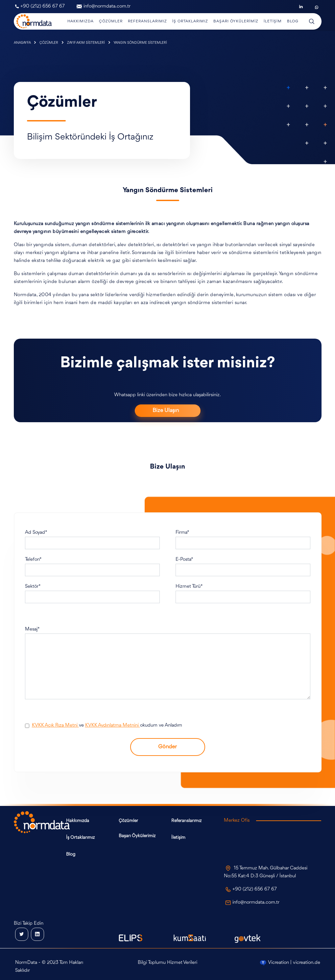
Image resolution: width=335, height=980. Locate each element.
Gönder (167, 747)
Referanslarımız (186, 821)
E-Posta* (184, 560)
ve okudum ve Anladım (107, 725)
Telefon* (33, 560)
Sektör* (33, 587)
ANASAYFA (23, 43)
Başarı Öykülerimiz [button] (236, 21)
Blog (71, 854)
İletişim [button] (273, 21)
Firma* (182, 533)
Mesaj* (32, 629)
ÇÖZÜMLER (49, 43)
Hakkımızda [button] (81, 21)
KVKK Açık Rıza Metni (55, 725)
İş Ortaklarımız (80, 838)
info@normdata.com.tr (104, 6)
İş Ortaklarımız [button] (190, 21)
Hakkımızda (78, 821)
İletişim (178, 838)
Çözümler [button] (111, 21)
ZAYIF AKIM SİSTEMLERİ (86, 43)
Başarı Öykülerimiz (137, 836)
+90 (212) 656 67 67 (40, 6)
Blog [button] (293, 21)
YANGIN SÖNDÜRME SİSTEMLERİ (140, 43)
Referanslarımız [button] (147, 21)
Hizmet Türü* (189, 587)
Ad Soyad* (36, 533)
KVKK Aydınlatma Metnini (113, 725)
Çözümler (128, 821)
